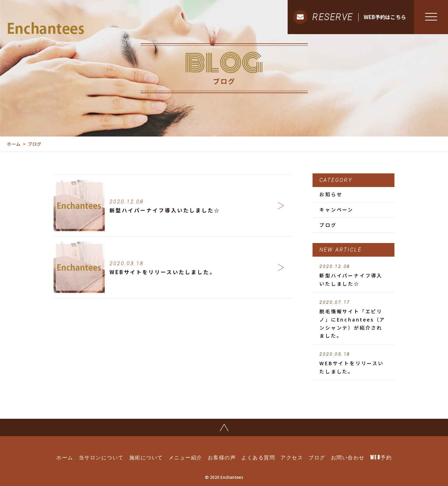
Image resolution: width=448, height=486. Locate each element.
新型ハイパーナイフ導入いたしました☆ (353, 275)
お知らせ (331, 194)
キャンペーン (336, 210)
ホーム (14, 144)
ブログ (328, 225)
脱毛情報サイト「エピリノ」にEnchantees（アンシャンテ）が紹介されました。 (353, 319)
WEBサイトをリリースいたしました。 (353, 363)
